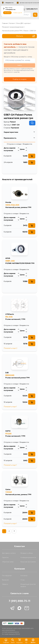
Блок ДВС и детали (23, 23)
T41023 (9, 492)
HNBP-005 (10, 261)
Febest (26, 31)
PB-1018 (9, 317)
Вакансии (5, 580)
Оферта (5, 584)
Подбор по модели (20, 79)
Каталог (12, 23)
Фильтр (26, 36)
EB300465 (10, 375)
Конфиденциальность (28, 558)
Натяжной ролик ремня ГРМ (12, 31)
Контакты (24, 576)
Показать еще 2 (11, 348)
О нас (23, 580)
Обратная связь (8, 562)
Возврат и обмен (27, 553)
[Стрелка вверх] (19, 148)
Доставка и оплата (9, 553)
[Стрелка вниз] (19, 151)
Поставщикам (7, 576)
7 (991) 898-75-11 (19, 601)
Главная (5, 23)
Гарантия (5, 558)
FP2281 (8, 434)
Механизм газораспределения (13, 27)
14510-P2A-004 (12, 205)
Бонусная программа (28, 562)
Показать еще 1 (10, 407)
